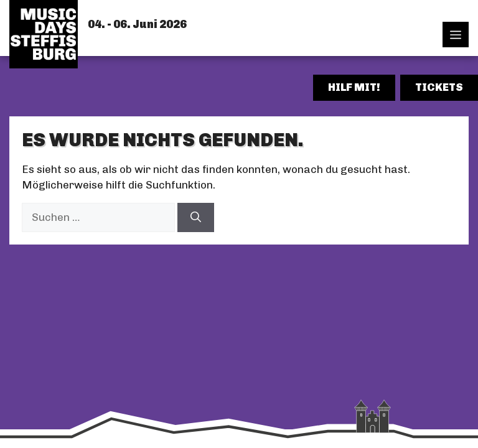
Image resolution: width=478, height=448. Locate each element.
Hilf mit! (354, 87)
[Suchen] (196, 218)
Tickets (439, 87)
